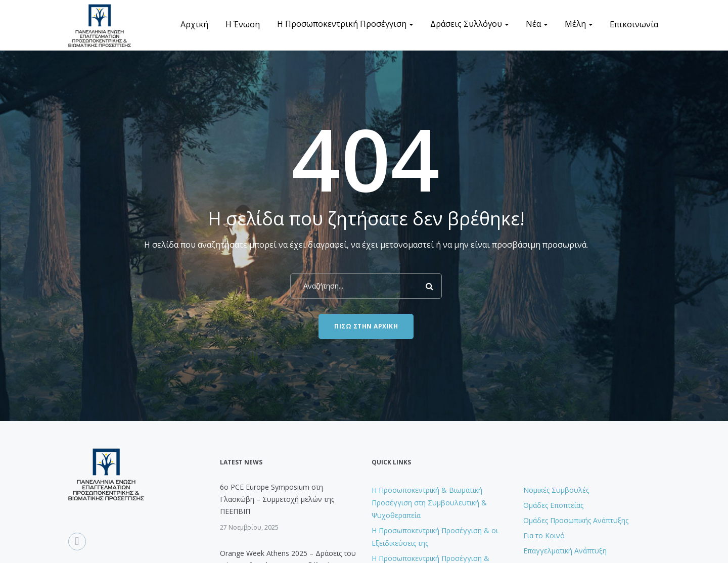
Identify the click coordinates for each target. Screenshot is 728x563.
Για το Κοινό (544, 535)
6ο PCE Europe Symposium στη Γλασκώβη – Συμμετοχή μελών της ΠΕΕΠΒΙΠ (277, 499)
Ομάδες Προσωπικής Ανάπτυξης (576, 520)
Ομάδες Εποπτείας (553, 505)
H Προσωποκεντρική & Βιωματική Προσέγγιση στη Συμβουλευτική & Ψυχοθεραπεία (429, 503)
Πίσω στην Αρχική (366, 326)
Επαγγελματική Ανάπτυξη (565, 551)
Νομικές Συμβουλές (556, 490)
